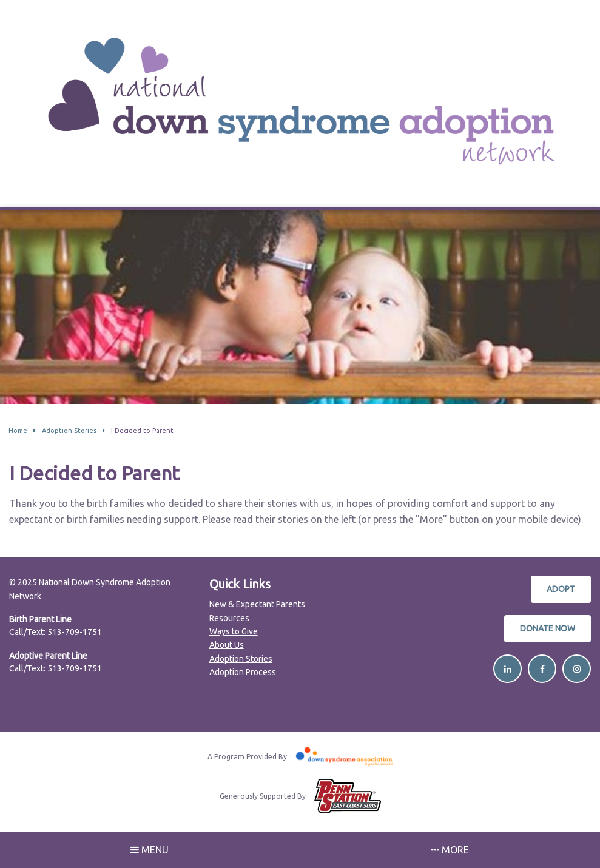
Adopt (561, 589)
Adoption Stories (241, 659)
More (450, 850)
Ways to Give (234, 631)
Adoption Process (243, 672)
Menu (150, 850)
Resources (229, 618)
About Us (227, 645)
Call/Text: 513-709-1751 (56, 632)
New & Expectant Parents (257, 604)
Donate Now (548, 628)
